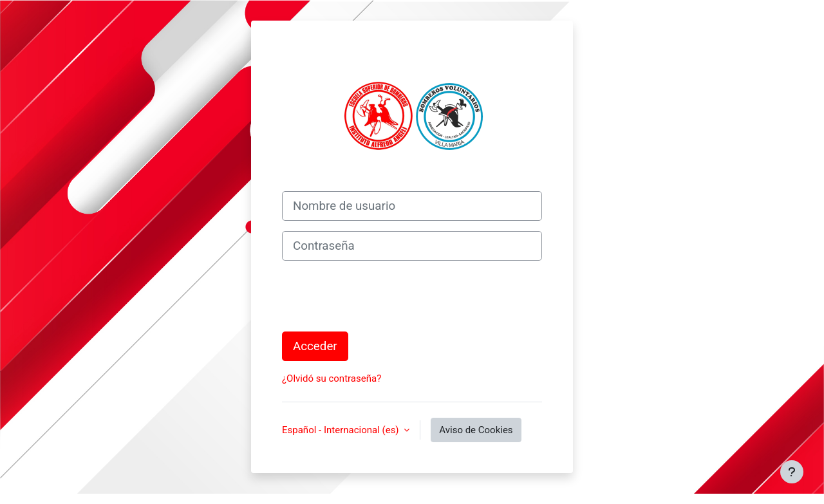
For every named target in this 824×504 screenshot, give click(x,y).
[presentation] (380, 296)
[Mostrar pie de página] (792, 472)
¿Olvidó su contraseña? (332, 378)
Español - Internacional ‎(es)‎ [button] (342, 430)
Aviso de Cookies (476, 430)
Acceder (315, 346)
